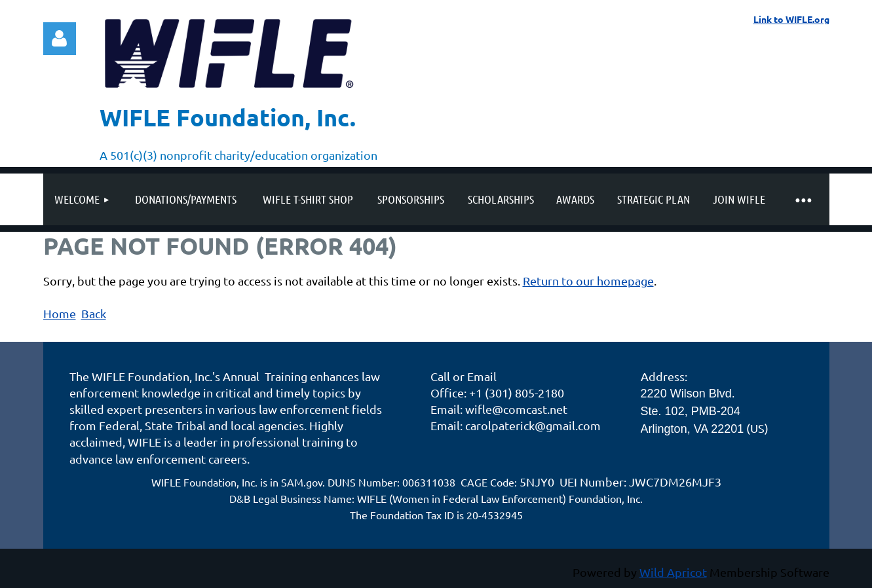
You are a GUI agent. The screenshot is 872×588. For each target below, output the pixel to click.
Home (60, 313)
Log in (60, 39)
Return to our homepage (588, 281)
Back (94, 313)
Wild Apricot (673, 572)
